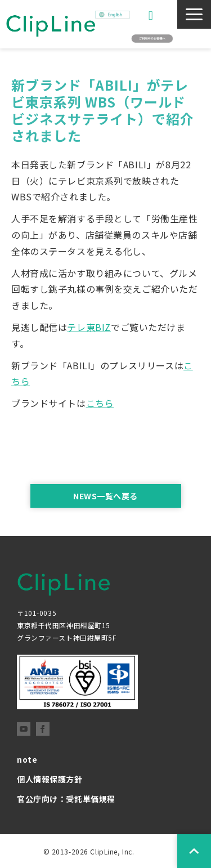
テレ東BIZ (89, 327)
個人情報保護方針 (50, 779)
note (27, 759)
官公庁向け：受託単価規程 (66, 799)
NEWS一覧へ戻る (105, 496)
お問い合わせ (152, 15)
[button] (194, 14)
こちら (100, 403)
